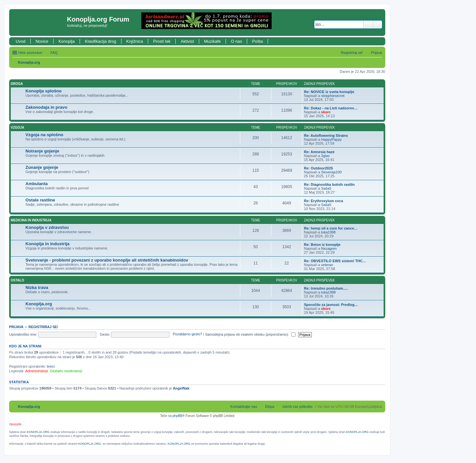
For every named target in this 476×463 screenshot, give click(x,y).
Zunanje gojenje (42, 167)
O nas (236, 41)
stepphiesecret (333, 96)
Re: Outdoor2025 (318, 168)
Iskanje (368, 24)
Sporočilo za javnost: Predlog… (331, 305)
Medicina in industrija (31, 220)
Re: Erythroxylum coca (324, 201)
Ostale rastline (40, 200)
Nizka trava (37, 287)
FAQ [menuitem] (54, 53)
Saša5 (326, 188)
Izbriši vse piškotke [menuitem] (297, 407)
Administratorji (37, 371)
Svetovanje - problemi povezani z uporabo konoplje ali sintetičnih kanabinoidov (107, 260)
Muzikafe (212, 41)
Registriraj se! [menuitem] (352, 53)
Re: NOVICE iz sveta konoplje (329, 92)
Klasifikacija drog (101, 41)
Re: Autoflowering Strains (326, 136)
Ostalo (17, 280)
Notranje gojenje (42, 151)
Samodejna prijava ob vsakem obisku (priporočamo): (250, 334)
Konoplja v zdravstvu (47, 227)
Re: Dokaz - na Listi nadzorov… (331, 108)
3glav (325, 156)
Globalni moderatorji (66, 371)
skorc (326, 112)
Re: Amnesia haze (319, 152)
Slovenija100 (332, 172)
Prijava (16, 327)
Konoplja (67, 41)
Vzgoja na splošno (44, 135)
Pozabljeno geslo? (187, 334)
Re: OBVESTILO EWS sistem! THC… (335, 261)
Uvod (21, 41)
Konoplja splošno (44, 91)
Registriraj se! (43, 327)
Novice (42, 41)
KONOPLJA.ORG (38, 432)
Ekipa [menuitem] (270, 407)
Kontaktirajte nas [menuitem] (244, 407)
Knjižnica (135, 41)
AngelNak (181, 388)
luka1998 (329, 232)
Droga (17, 84)
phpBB (177, 416)
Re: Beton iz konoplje (322, 245)
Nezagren (329, 248)
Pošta (257, 41)
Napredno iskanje (378, 24)
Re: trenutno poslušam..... (326, 288)
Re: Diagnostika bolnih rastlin (329, 184)
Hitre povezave (30, 53)
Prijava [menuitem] (376, 53)
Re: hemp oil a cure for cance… (331, 228)
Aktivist (187, 41)
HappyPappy (332, 139)
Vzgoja (17, 128)
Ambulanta (37, 184)
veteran (327, 265)
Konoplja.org (29, 62)
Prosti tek (162, 41)
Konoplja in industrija (48, 244)
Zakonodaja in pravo (46, 107)
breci (51, 366)
